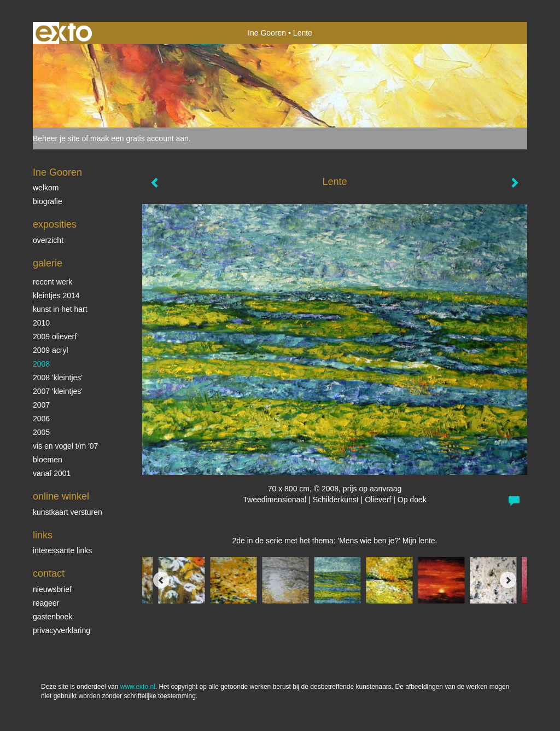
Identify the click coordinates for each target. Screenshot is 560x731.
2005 (41, 432)
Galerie (48, 263)
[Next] (508, 580)
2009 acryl (51, 350)
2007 (41, 405)
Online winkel (61, 496)
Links (43, 535)
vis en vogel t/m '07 (65, 446)
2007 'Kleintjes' (58, 391)
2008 (41, 364)
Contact (49, 573)
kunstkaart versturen (68, 512)
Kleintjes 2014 (56, 295)
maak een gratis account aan (139, 138)
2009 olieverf (55, 337)
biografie (48, 201)
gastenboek (52, 617)
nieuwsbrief (52, 589)
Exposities (55, 224)
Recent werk (52, 282)
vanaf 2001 (52, 473)
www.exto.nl (138, 687)
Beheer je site (56, 138)
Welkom (46, 188)
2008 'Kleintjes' (58, 378)
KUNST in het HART (60, 309)
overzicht (48, 240)
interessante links (62, 550)
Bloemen (48, 460)
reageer (46, 603)
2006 (41, 419)
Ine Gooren (267, 33)
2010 (41, 323)
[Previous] (161, 580)
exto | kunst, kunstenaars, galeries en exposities (64, 33)
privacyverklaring (62, 630)
